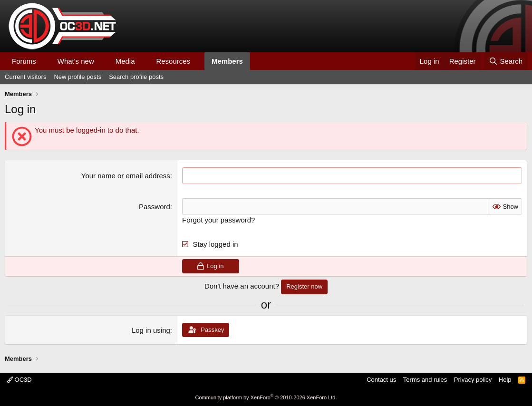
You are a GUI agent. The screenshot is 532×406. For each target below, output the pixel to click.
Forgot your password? (218, 220)
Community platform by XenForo (266, 397)
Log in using (151, 330)
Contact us (381, 380)
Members (227, 61)
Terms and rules (425, 380)
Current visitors (25, 77)
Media (125, 61)
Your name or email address (126, 176)
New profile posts (77, 77)
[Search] (506, 61)
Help (505, 380)
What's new (76, 61)
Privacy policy (473, 380)
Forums (24, 61)
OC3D (19, 380)
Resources (173, 61)
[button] (44, 61)
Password (155, 207)
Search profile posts (136, 77)
